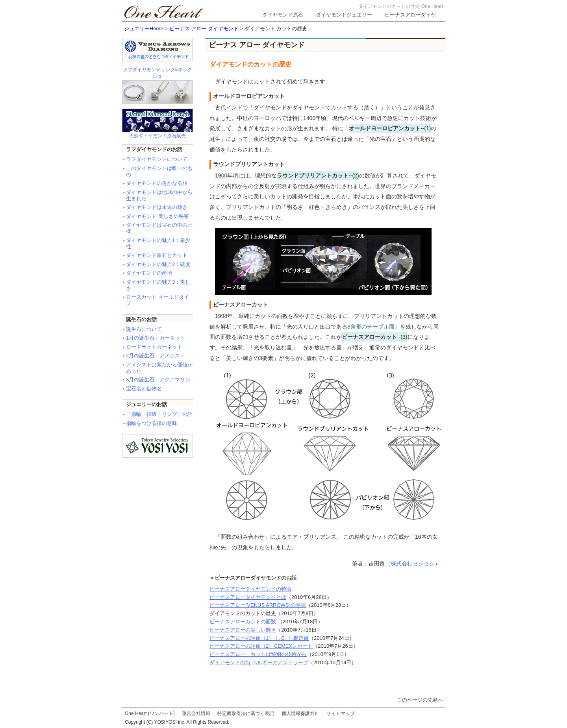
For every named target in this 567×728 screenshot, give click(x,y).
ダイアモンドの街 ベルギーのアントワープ (259, 662)
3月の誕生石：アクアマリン (158, 380)
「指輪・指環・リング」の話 (159, 414)
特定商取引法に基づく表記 (246, 713)
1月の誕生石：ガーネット (156, 338)
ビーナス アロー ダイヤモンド (204, 29)
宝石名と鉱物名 (144, 389)
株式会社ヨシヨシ (413, 564)
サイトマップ (341, 713)
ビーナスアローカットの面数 (243, 622)
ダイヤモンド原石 (283, 15)
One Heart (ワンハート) (150, 713)
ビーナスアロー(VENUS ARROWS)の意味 (258, 605)
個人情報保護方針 (300, 713)
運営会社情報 (196, 713)
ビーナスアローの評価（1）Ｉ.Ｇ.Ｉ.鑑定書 (259, 638)
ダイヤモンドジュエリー (344, 15)
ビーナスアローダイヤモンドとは (248, 597)
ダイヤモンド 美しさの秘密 (157, 216)
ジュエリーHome (144, 29)
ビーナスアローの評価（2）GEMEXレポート (261, 646)
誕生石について (144, 329)
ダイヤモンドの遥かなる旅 (157, 183)
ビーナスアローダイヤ (410, 15)
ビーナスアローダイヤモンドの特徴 (250, 589)
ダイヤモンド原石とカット (157, 255)
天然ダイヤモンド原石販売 (157, 136)
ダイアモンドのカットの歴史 (243, 613)
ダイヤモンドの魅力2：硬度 (158, 264)
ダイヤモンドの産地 (149, 273)
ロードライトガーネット (154, 347)
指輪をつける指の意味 (152, 423)
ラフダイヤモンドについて (157, 159)
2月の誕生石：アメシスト (156, 356)
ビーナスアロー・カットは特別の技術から (258, 654)
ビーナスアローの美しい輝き (243, 630)
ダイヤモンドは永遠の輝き (157, 207)
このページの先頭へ (420, 700)
